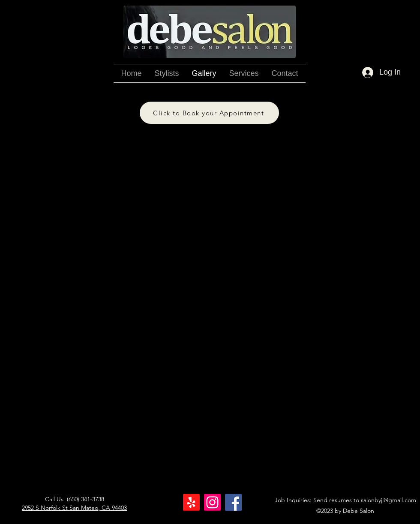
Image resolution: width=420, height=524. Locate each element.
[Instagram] (212, 502)
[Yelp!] (191, 502)
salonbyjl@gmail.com (388, 500)
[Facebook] (233, 502)
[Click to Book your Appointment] (209, 113)
